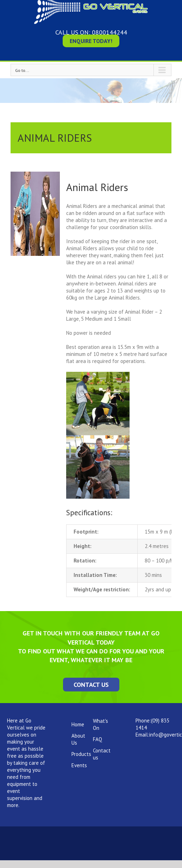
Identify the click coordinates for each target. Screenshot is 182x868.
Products (81, 754)
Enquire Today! (91, 41)
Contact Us (91, 685)
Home (78, 724)
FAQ (98, 739)
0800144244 (109, 32)
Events (79, 765)
